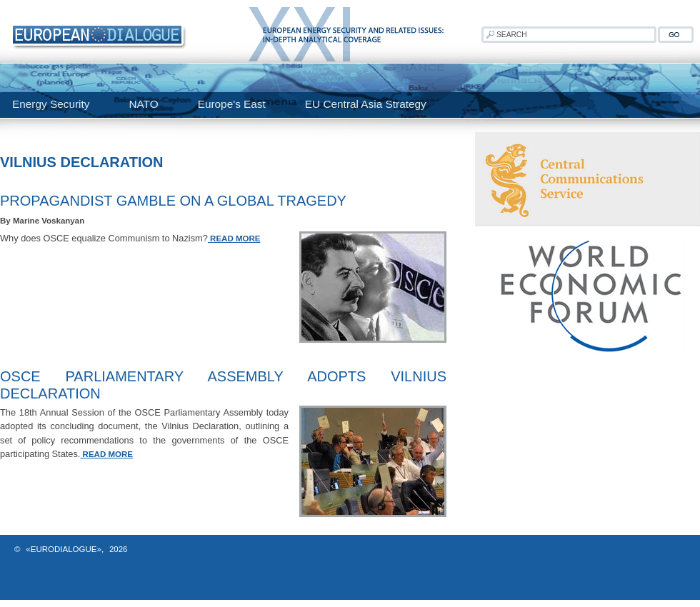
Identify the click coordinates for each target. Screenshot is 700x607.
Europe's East (232, 104)
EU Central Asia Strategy (366, 104)
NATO (143, 104)
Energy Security (51, 104)
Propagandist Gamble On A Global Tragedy (173, 201)
